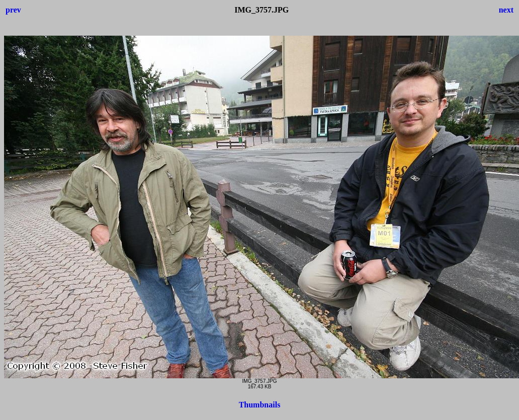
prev (13, 10)
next (506, 10)
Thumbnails (260, 405)
